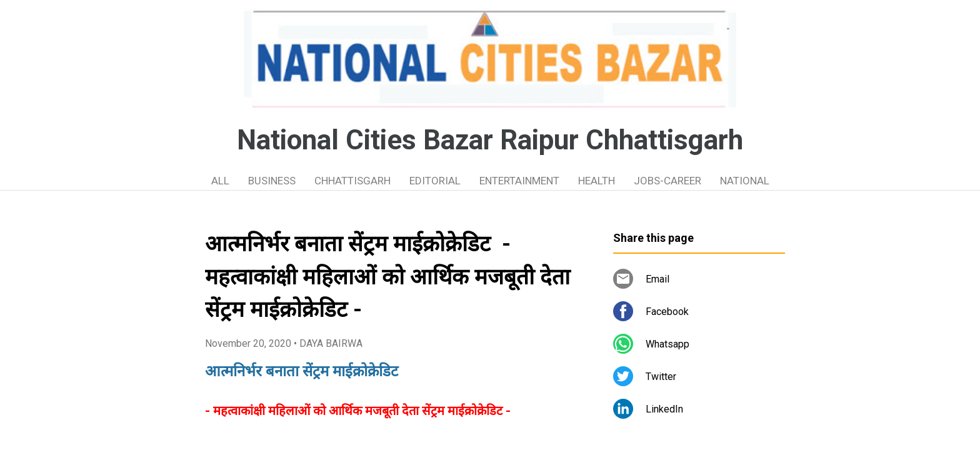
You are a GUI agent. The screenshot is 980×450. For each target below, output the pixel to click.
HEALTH (597, 181)
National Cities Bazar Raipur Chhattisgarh (490, 140)
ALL (220, 181)
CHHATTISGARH (352, 181)
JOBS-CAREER (667, 181)
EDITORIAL (435, 181)
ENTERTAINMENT (519, 181)
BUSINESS (272, 181)
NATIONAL (745, 181)
